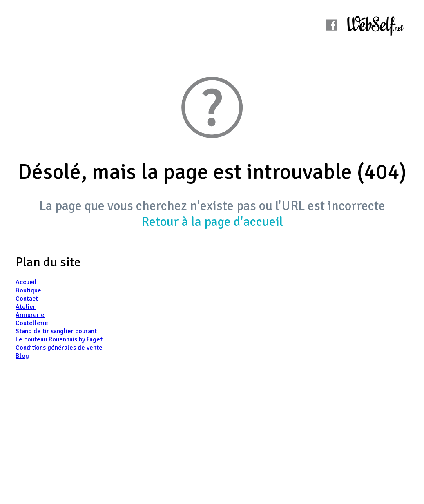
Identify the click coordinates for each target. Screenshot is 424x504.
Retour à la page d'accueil (212, 222)
